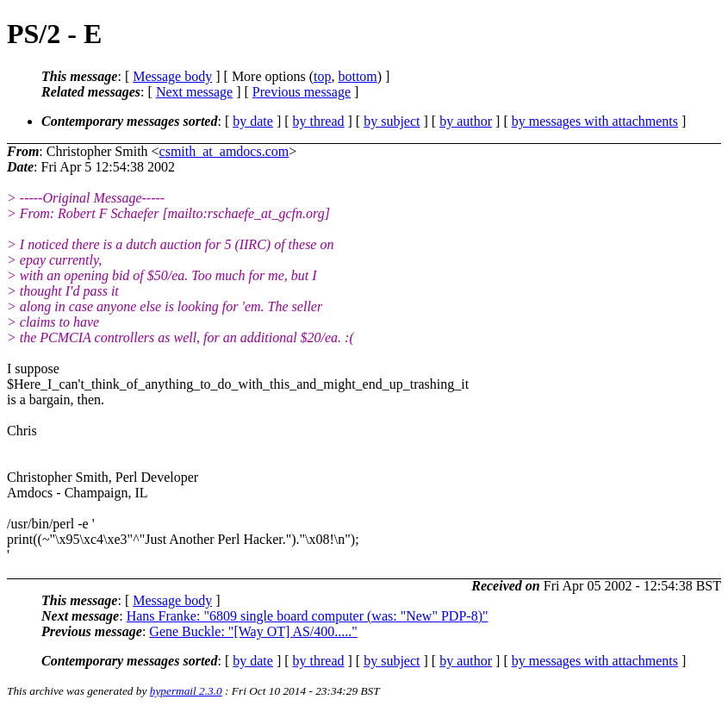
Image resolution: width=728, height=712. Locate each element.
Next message (194, 92)
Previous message (302, 92)
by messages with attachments (595, 121)
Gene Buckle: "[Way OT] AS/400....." (253, 631)
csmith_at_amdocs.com (224, 151)
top (322, 76)
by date (253, 121)
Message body (172, 76)
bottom (357, 76)
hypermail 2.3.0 (186, 691)
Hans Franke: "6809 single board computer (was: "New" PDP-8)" (308, 616)
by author (466, 121)
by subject (392, 121)
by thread (319, 121)
